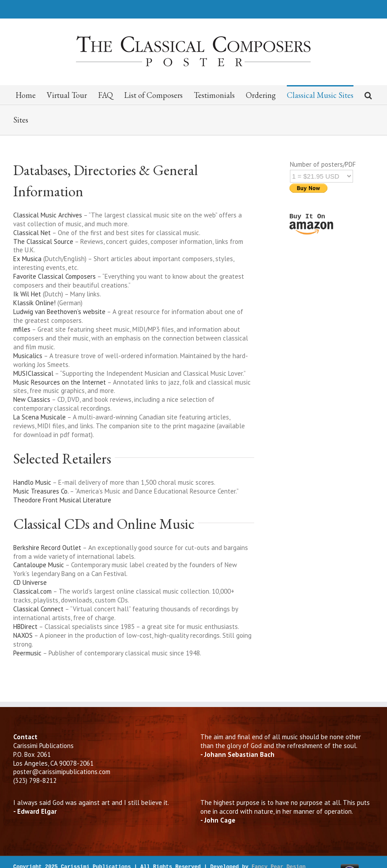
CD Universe (30, 582)
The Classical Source (44, 241)
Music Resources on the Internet (60, 382)
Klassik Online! (34, 303)
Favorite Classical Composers (54, 276)
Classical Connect (38, 609)
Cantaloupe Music (39, 565)
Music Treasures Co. (41, 491)
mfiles (22, 329)
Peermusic (27, 653)
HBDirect (25, 627)
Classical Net (33, 233)
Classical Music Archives (48, 215)
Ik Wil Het (27, 294)
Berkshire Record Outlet (47, 548)
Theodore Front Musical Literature (62, 500)
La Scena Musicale (40, 417)
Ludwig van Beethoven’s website (59, 312)
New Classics (32, 399)
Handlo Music (32, 482)
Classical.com (32, 591)
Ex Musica (27, 259)
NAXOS (23, 635)
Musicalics (28, 356)
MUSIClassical (33, 373)
